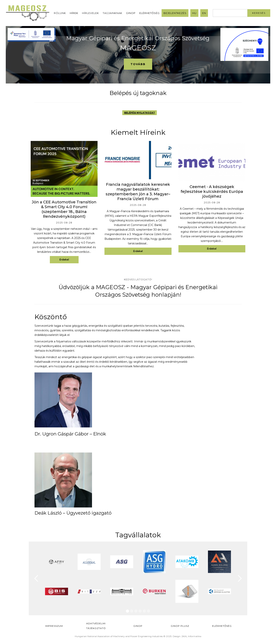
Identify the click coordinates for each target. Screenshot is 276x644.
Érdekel (64, 260)
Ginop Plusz (180, 626)
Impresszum (54, 626)
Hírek (74, 13)
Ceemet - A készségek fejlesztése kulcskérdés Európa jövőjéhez (212, 191)
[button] (36, 578)
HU (194, 13)
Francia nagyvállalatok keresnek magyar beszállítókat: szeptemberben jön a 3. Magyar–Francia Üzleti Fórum (138, 192)
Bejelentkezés (175, 13)
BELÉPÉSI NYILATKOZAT (140, 113)
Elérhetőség (149, 13)
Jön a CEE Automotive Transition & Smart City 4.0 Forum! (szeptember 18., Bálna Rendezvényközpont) (64, 209)
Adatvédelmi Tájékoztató (96, 626)
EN (204, 13)
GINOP (131, 13)
